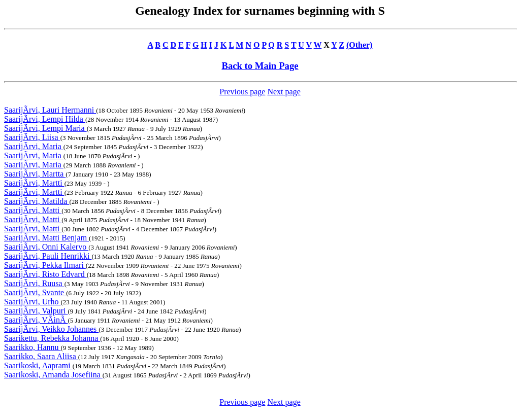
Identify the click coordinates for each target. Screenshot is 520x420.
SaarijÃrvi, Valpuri (36, 311)
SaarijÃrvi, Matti (33, 210)
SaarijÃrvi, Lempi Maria (45, 128)
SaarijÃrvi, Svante (35, 292)
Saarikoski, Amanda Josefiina (53, 375)
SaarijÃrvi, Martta (35, 174)
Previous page (242, 92)
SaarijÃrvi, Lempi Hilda (45, 119)
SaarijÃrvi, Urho (32, 302)
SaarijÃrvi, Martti (34, 183)
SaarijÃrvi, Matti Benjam (46, 238)
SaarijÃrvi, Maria (34, 146)
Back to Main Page (260, 66)
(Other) (360, 45)
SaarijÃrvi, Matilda (37, 201)
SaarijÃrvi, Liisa (32, 137)
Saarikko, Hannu (32, 347)
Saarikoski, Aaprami (38, 365)
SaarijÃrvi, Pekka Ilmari (45, 265)
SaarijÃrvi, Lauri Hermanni (50, 110)
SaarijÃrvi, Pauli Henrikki (48, 256)
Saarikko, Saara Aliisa (41, 356)
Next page (284, 92)
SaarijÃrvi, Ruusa (34, 283)
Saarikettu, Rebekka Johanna (52, 338)
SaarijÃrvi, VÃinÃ (36, 320)
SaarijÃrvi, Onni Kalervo (46, 247)
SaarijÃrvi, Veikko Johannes (51, 329)
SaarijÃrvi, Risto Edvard (45, 274)
